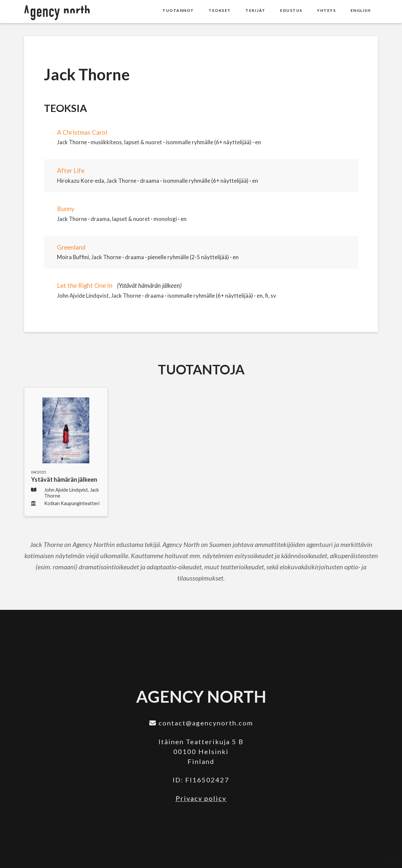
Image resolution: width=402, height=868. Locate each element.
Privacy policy (201, 798)
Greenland (71, 247)
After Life (71, 171)
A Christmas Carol (82, 132)
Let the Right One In (85, 285)
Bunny (66, 209)
